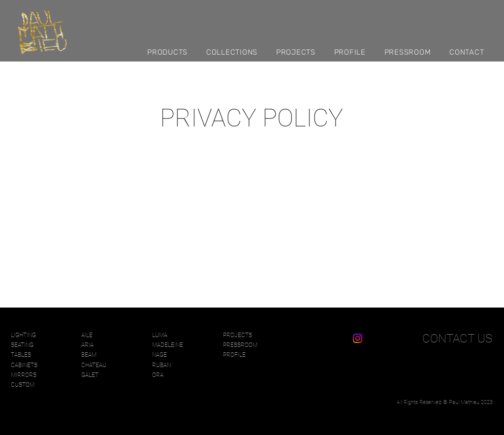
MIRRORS (24, 375)
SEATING (22, 345)
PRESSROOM (240, 345)
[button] (172, 52)
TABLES (21, 355)
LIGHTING (23, 335)
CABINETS (24, 365)
